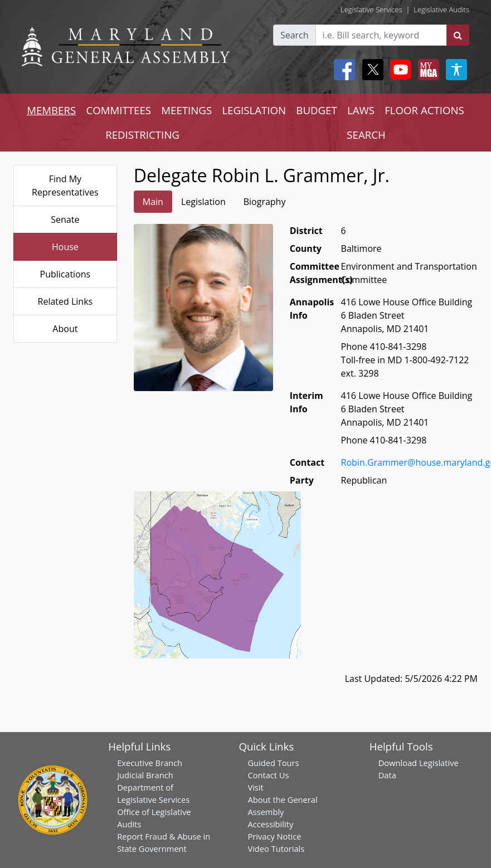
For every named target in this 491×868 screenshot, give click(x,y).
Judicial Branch (145, 775)
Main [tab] (153, 202)
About (65, 329)
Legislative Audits (441, 9)
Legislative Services (371, 9)
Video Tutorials (276, 849)
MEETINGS (186, 110)
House (65, 247)
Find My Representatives (65, 186)
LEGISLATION (254, 110)
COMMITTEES (118, 110)
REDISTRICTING (142, 135)
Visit (255, 787)
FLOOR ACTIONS (424, 110)
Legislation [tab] (203, 202)
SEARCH (366, 135)
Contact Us (268, 775)
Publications (65, 274)
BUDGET (316, 110)
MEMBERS (51, 110)
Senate (65, 220)
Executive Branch (150, 763)
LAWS (361, 110)
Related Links (65, 301)
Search (295, 35)
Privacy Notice (274, 836)
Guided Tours (273, 763)
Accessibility (270, 824)
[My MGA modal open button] (426, 70)
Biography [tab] (265, 202)
